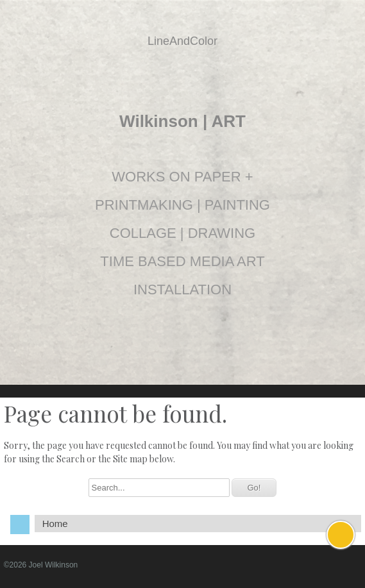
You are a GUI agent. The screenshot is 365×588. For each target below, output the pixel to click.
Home (55, 524)
